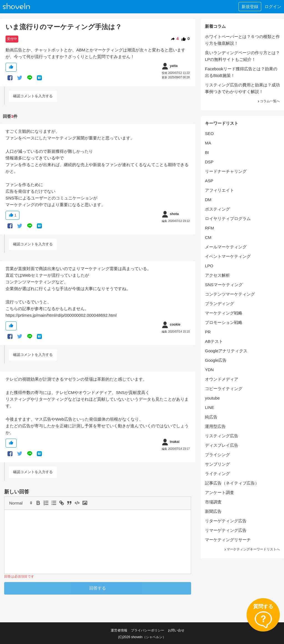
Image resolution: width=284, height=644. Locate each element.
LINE (210, 407)
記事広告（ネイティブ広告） (232, 483)
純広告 (211, 417)
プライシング (217, 455)
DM (208, 200)
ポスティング (217, 209)
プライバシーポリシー (148, 630)
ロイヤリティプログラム (228, 219)
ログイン (273, 7)
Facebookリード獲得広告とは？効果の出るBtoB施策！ (241, 72)
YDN (209, 370)
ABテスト (214, 341)
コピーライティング (224, 389)
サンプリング (217, 464)
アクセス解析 (217, 275)
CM (208, 237)
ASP (209, 181)
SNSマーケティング (224, 285)
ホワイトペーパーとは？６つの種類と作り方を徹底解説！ (242, 40)
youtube (212, 398)
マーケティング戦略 (224, 313)
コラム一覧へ (268, 101)
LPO (209, 266)
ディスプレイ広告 (222, 445)
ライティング (217, 474)
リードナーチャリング (226, 171)
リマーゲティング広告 (226, 530)
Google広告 (216, 360)
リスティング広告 (222, 436)
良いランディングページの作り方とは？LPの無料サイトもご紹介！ (242, 56)
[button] (20, 503)
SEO (209, 133)
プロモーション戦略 (224, 322)
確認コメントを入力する (33, 96)
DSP (209, 162)
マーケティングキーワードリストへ (252, 549)
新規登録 (250, 7)
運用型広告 (215, 426)
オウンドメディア (222, 379)
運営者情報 (119, 630)
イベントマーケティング (228, 256)
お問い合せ (176, 630)
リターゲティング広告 (226, 521)
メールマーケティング (226, 247)
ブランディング (220, 304)
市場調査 (213, 502)
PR (208, 332)
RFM (210, 228)
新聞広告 (213, 511)
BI (207, 152)
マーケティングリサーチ (228, 540)
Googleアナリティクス (226, 351)
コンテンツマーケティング (230, 294)
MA (208, 143)
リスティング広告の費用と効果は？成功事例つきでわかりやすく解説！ (242, 88)
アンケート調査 (220, 492)
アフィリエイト (220, 190)
